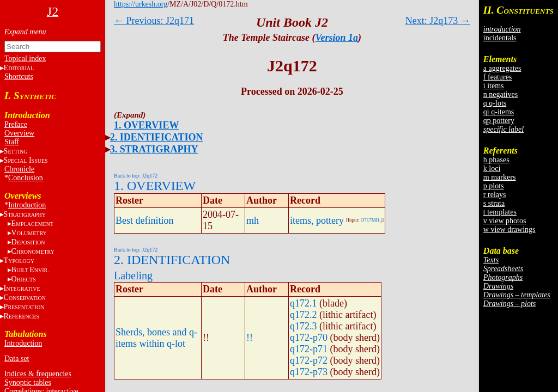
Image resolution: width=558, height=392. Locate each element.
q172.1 (304, 303)
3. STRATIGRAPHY (154, 149)
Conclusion (26, 178)
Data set (17, 359)
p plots (494, 186)
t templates (500, 212)
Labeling (133, 275)
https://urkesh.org (141, 4)
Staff (12, 142)
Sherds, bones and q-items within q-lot (156, 338)
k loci (492, 169)
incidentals (500, 38)
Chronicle (19, 169)
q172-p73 (309, 372)
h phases (496, 160)
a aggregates (502, 68)
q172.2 (304, 315)
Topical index (25, 59)
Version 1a (337, 38)
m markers (499, 177)
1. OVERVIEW (146, 125)
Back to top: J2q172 (136, 176)
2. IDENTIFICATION (157, 137)
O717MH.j (371, 220)
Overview (19, 133)
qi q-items (499, 112)
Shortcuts (19, 76)
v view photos (505, 221)
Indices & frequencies (38, 374)
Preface (16, 124)
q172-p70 (309, 338)
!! (250, 338)
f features (498, 77)
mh (253, 220)
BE (30, 270)
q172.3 (304, 326)
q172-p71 (309, 349)
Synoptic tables (28, 382)
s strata (494, 203)
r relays (495, 195)
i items (494, 86)
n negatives (501, 94)
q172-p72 (309, 360)
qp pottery (499, 121)
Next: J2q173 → (438, 21)
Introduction (27, 205)
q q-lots (495, 103)
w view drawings (510, 229)
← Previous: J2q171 (154, 21)
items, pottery (317, 220)
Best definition (145, 220)
